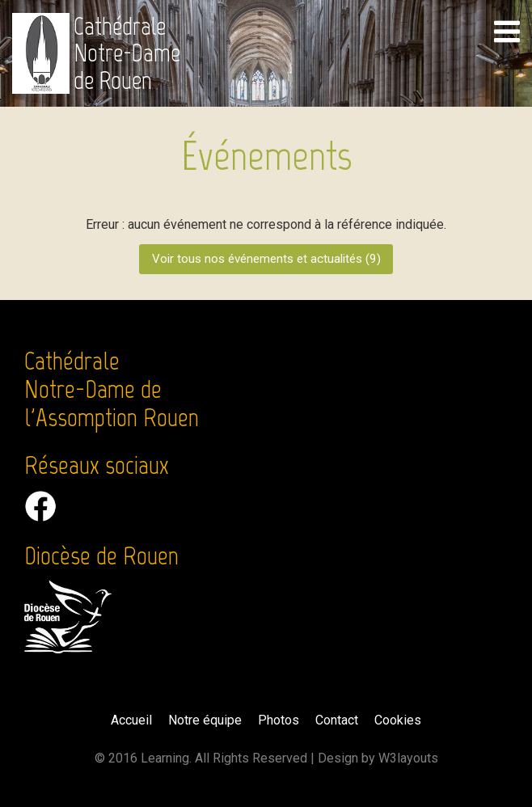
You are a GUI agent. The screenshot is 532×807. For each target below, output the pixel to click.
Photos (279, 720)
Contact (337, 720)
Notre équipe (205, 720)
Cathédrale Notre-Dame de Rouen (127, 53)
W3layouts (408, 758)
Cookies (398, 720)
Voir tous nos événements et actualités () (266, 259)
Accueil (131, 720)
